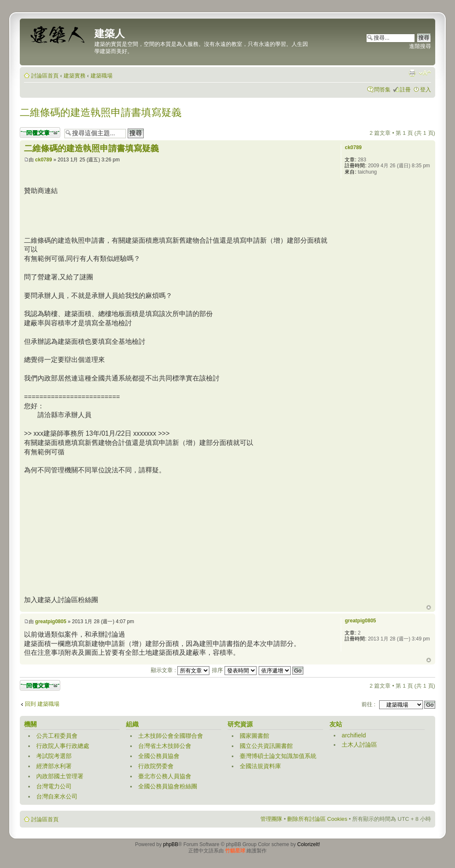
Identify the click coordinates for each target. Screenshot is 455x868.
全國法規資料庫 (260, 766)
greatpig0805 (51, 622)
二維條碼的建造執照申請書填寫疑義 (101, 112)
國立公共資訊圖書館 (266, 746)
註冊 (405, 90)
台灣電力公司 (54, 786)
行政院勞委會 (156, 766)
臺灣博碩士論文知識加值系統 (278, 756)
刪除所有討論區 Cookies (317, 819)
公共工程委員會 (57, 736)
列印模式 (412, 73)
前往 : (368, 704)
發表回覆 (40, 133)
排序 (234, 670)
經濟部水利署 (54, 766)
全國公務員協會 (159, 756)
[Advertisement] (177, 214)
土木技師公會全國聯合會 (171, 736)
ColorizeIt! (309, 844)
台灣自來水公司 (57, 796)
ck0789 (43, 160)
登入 (426, 90)
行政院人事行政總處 (63, 746)
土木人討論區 (359, 745)
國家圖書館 (254, 736)
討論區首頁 (45, 76)
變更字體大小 (425, 73)
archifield (354, 735)
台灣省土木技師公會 (165, 746)
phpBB (171, 844)
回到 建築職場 (42, 704)
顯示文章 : (180, 670)
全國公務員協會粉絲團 (168, 786)
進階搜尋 (420, 46)
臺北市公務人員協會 (165, 776)
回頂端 (429, 608)
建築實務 (75, 76)
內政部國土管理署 (60, 776)
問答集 (382, 90)
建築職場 (102, 76)
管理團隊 (271, 819)
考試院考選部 (54, 756)
